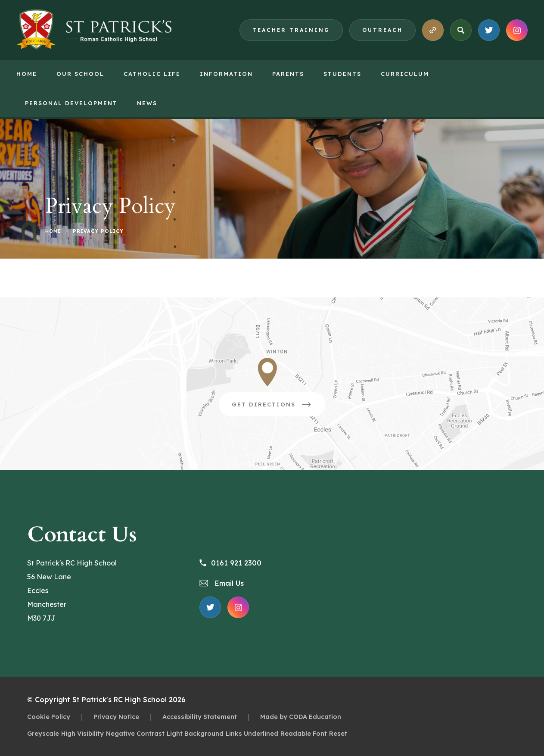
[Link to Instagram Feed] (517, 30)
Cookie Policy (49, 717)
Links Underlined (252, 733)
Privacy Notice (116, 717)
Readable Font (304, 733)
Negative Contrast (135, 733)
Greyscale (43, 733)
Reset (338, 733)
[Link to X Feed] (489, 30)
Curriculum (405, 74)
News (147, 103)
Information (226, 74)
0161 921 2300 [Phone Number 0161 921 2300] (230, 563)
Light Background (195, 733)
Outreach (382, 30)
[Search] (461, 30)
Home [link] (53, 231)
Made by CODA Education (301, 717)
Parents (288, 74)
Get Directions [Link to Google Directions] (279, 407)
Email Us (222, 583)
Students (342, 74)
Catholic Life (152, 74)
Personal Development (71, 103)
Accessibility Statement (200, 717)
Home (27, 74)
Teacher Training (291, 30)
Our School (80, 74)
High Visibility (82, 733)
